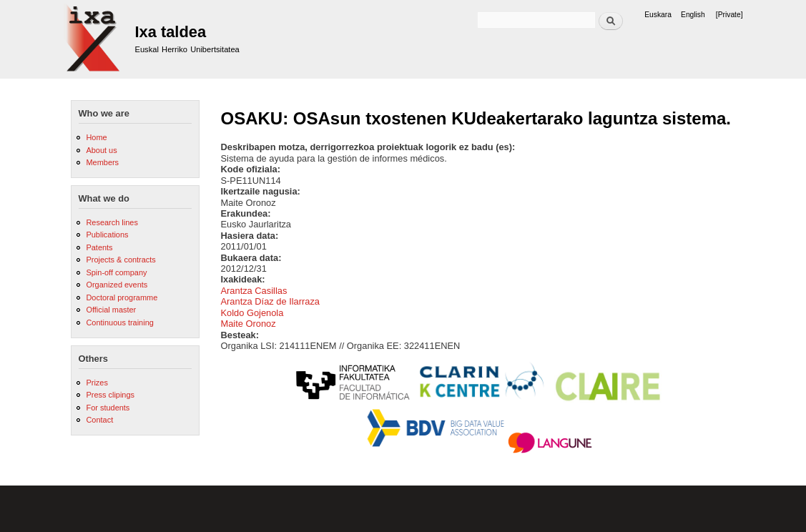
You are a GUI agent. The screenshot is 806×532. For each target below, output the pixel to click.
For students (108, 408)
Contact (99, 420)
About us (101, 150)
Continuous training (119, 322)
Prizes (97, 383)
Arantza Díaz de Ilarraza (271, 301)
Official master (111, 310)
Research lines (112, 222)
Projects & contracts (121, 260)
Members (102, 162)
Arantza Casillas (254, 291)
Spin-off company (116, 272)
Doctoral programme (122, 297)
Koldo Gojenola (252, 313)
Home (96, 137)
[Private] (729, 15)
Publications (107, 235)
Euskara (658, 15)
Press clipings (110, 395)
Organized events (117, 285)
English (693, 15)
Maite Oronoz (249, 324)
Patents (99, 247)
